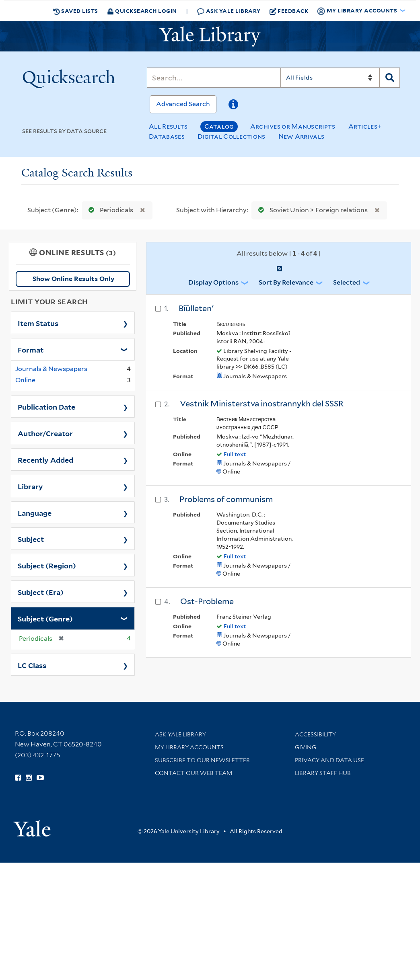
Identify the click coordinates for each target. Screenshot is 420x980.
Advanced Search (183, 104)
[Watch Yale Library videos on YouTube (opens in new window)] (40, 778)
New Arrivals (302, 136)
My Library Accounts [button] (358, 11)
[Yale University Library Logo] (210, 37)
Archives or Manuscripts (293, 126)
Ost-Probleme (207, 601)
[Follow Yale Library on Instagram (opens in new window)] (29, 778)
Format (31, 349)
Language (35, 513)
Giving (306, 747)
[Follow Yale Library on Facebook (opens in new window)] (18, 778)
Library (30, 486)
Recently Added (45, 459)
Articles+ (365, 126)
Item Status (38, 323)
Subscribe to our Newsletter (202, 760)
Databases (167, 136)
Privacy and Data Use (329, 760)
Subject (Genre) (45, 618)
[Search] (214, 78)
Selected (347, 282)
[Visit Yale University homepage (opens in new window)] (32, 826)
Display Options (213, 282)
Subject (31, 539)
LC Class (32, 665)
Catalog (219, 126)
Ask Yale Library (229, 11)
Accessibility (315, 734)
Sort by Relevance (286, 282)
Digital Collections (232, 136)
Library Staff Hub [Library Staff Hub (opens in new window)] (323, 773)
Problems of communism (226, 499)
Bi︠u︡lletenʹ (196, 308)
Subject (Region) (47, 565)
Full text (235, 454)
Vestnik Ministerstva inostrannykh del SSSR (262, 404)
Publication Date (46, 406)
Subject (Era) (41, 592)
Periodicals (109, 210)
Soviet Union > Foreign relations (311, 210)
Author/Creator (45, 433)
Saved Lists (76, 11)
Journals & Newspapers (51, 369)
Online (25, 380)
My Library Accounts (189, 747)
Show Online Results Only (73, 279)
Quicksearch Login (142, 11)
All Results (168, 126)
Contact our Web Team (194, 773)
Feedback (289, 11)
